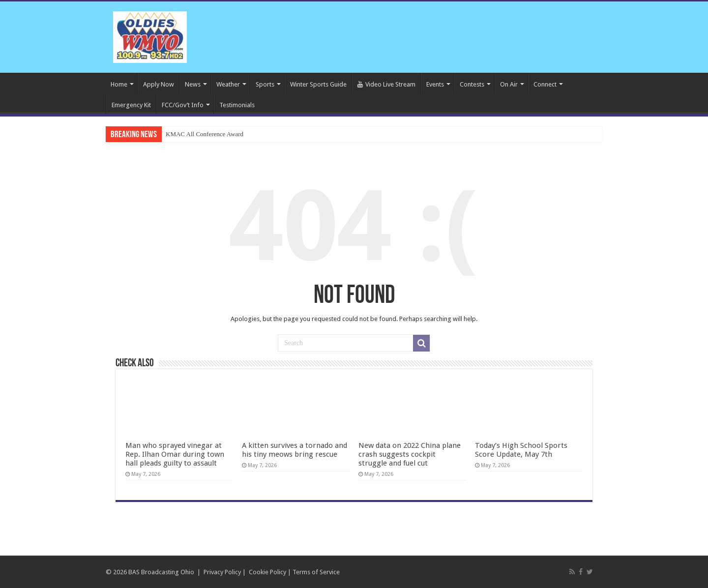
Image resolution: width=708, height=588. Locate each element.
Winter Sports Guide (318, 84)
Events (435, 84)
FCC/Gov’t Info (183, 105)
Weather (228, 84)
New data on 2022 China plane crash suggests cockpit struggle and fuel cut (410, 454)
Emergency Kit (131, 105)
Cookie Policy (267, 572)
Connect (545, 84)
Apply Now (159, 84)
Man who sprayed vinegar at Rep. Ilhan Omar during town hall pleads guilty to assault (175, 454)
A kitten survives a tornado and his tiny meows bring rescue (295, 450)
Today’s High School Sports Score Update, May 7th (521, 450)
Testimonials (237, 105)
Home (119, 84)
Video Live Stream (386, 84)
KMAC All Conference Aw (200, 134)
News (193, 84)
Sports (265, 84)
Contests (472, 84)
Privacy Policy (222, 572)
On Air (509, 84)
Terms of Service (316, 572)
